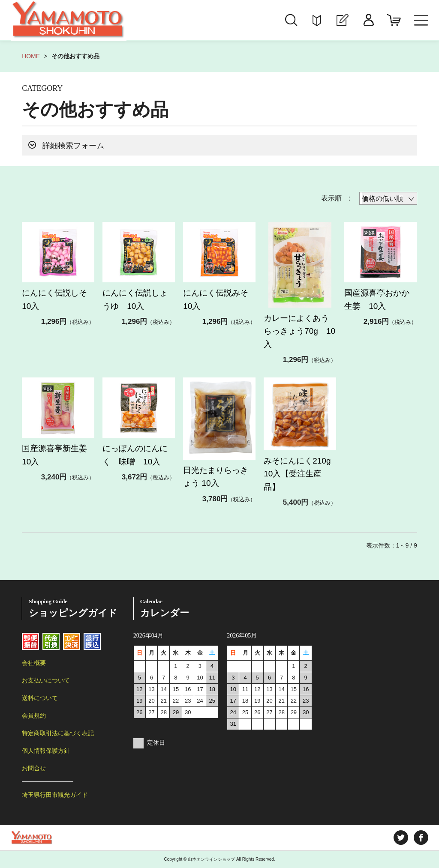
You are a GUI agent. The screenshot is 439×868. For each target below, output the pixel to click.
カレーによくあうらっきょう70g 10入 (299, 331)
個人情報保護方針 (46, 751)
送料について (40, 698)
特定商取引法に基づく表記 (58, 733)
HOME (31, 56)
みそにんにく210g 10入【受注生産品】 (305, 474)
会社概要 (34, 663)
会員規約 (34, 715)
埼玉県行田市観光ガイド (55, 795)
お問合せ (34, 768)
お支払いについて (46, 680)
